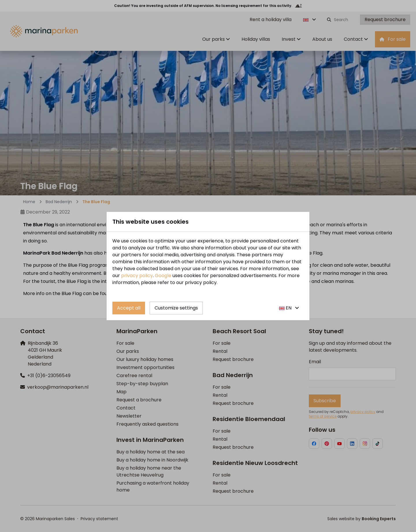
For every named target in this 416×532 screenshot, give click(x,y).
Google (163, 276)
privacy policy (137, 276)
